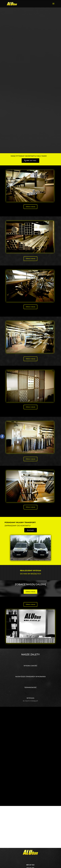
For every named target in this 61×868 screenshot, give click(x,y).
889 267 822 (31, 161)
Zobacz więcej (30, 207)
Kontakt (31, 530)
